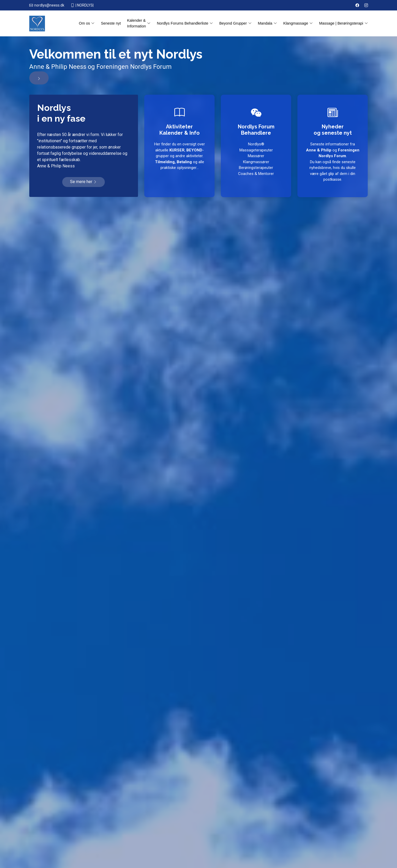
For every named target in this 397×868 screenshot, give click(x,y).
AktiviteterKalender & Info (179, 129)
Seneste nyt (111, 23)
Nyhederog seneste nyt (333, 129)
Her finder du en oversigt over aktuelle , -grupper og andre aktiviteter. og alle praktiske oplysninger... (179, 156)
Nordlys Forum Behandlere (256, 129)
